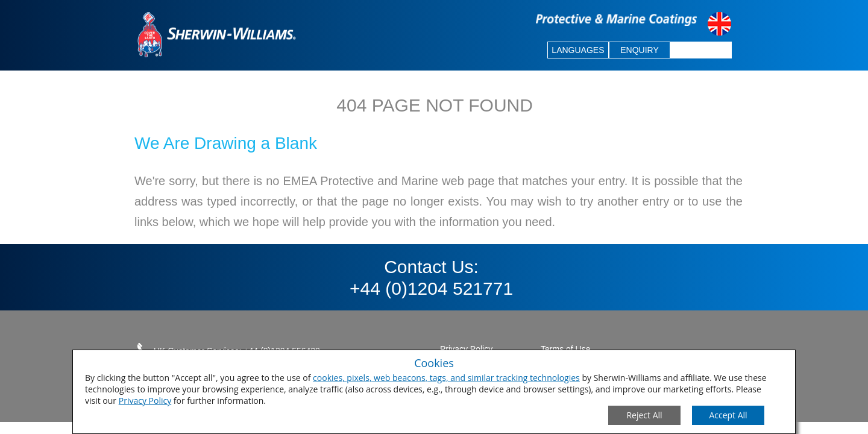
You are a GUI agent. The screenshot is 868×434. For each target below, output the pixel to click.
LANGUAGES (578, 50)
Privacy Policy (145, 401)
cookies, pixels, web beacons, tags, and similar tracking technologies (446, 378)
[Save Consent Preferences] (728, 415)
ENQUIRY (640, 50)
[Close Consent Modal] (644, 415)
